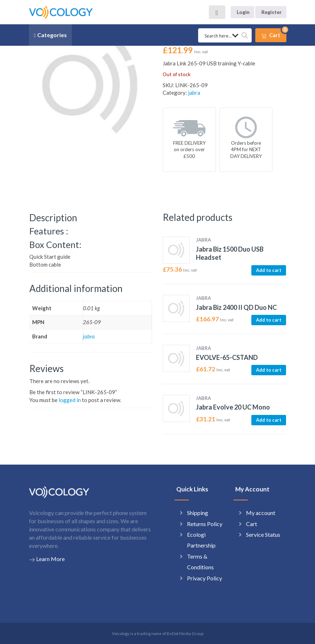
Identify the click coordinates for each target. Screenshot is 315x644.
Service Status (263, 534)
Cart (252, 524)
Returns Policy (205, 524)
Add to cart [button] (269, 270)
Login (243, 12)
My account (261, 513)
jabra (194, 93)
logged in (70, 400)
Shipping (198, 513)
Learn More (47, 559)
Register (272, 12)
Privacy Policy (205, 578)
